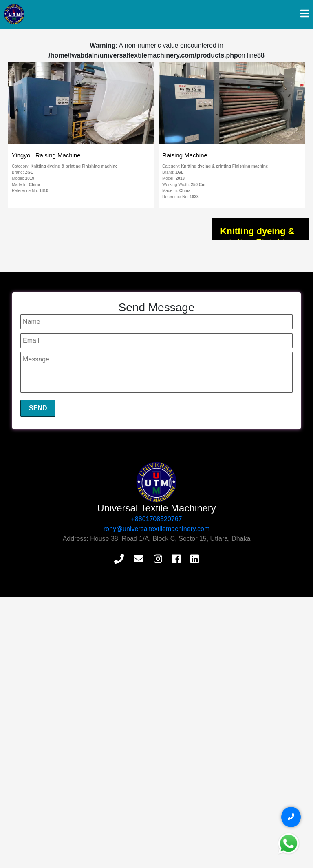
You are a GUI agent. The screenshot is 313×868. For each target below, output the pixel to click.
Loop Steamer (44, 421)
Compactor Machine (51, 290)
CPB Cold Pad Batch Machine (64, 326)
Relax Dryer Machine (52, 456)
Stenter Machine (46, 373)
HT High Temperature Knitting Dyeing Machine (84, 350)
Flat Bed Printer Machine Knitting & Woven (80, 338)
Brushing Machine (48, 444)
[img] (305, 13)
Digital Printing (44, 361)
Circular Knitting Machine (57, 432)
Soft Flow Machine (49, 302)
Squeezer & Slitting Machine (62, 267)
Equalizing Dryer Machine (58, 409)
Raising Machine (47, 385)
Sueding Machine (48, 397)
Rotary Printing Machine (56, 314)
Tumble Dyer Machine (53, 279)
